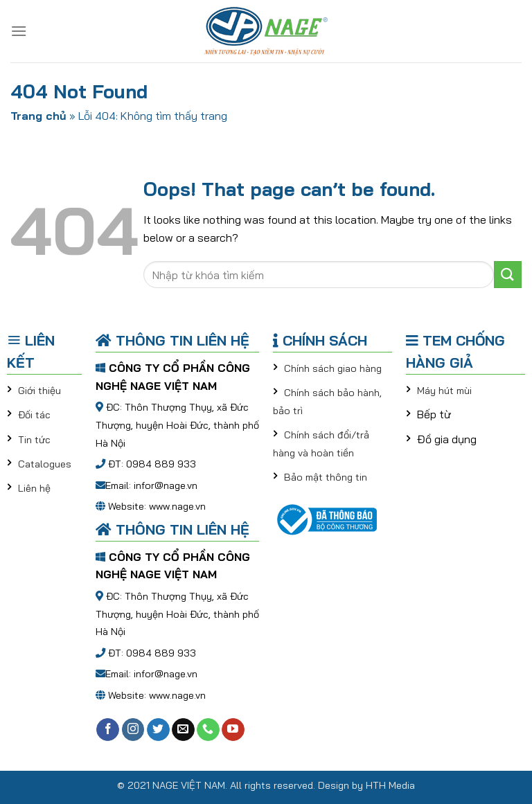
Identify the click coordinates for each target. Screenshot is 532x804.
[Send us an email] (183, 730)
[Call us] (208, 730)
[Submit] (508, 275)
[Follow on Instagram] (133, 730)
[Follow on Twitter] (158, 730)
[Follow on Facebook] (108, 730)
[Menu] (19, 31)
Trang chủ (38, 116)
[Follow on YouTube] (233, 730)
